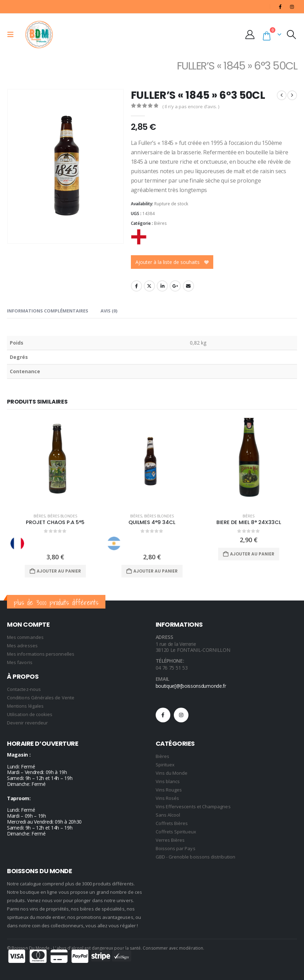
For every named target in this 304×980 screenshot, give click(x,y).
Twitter (149, 286)
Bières (160, 223)
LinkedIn (162, 286)
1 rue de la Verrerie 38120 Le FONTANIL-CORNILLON (193, 647)
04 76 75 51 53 (172, 668)
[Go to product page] (55, 463)
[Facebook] (280, 7)
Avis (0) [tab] (109, 311)
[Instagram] (292, 7)
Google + (175, 286)
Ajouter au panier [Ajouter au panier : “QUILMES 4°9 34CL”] (155, 571)
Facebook (136, 286)
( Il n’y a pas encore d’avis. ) (191, 106)
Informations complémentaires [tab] (48, 311)
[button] (13, 35)
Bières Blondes (62, 516)
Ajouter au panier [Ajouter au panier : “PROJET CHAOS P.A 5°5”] (59, 571)
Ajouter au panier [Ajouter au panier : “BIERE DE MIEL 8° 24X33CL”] (252, 554)
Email (188, 286)
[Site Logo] (39, 35)
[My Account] (252, 35)
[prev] (282, 95)
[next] (292, 95)
